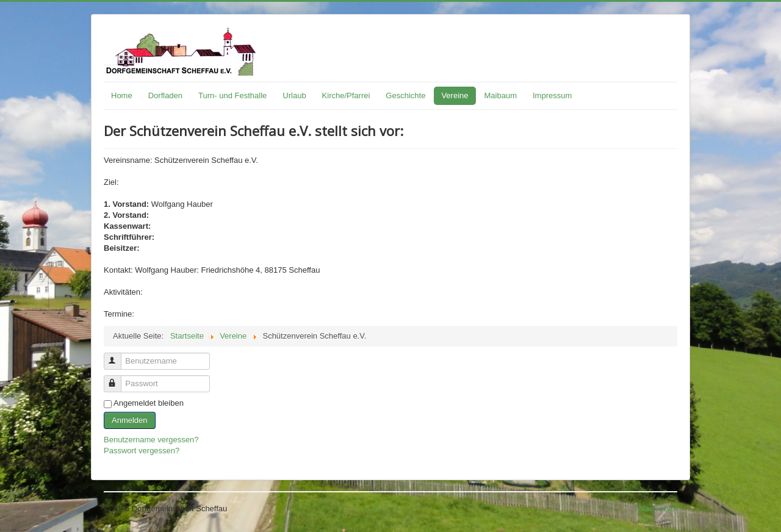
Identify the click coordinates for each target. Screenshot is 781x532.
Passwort (118, 379)
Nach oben (658, 509)
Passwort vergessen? (142, 451)
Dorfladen (165, 95)
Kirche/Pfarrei (346, 95)
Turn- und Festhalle (232, 95)
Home (122, 95)
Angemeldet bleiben (149, 403)
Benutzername (118, 356)
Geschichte (405, 95)
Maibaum (501, 95)
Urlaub (294, 95)
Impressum (552, 95)
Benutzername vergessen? (151, 440)
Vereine (455, 95)
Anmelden (130, 420)
